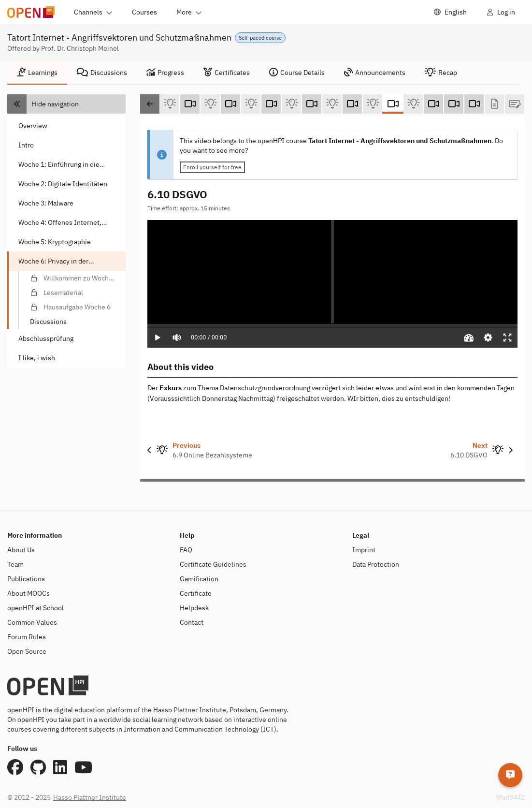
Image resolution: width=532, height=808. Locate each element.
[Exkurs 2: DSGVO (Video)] (474, 104)
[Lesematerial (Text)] (494, 104)
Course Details (297, 73)
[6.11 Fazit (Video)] (433, 104)
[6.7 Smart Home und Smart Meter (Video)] (271, 104)
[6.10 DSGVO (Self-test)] (413, 104)
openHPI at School (36, 608)
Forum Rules (27, 637)
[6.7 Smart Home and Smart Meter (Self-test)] (291, 104)
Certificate (196, 593)
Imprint (364, 550)
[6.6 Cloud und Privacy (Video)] (230, 104)
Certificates (227, 73)
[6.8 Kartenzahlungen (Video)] (312, 104)
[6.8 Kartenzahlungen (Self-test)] (332, 104)
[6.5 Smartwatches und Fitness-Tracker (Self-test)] (210, 104)
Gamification (199, 579)
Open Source (27, 651)
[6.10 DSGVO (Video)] (393, 104)
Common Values (32, 622)
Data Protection (376, 564)
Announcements (375, 73)
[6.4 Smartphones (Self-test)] (170, 104)
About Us (21, 550)
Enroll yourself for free (212, 167)
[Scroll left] (150, 104)
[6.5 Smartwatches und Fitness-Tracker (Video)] (190, 104)
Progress (165, 73)
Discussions (102, 73)
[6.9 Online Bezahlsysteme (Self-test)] (373, 104)
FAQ (186, 550)
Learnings (37, 73)
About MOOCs (29, 593)
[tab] (37, 73)
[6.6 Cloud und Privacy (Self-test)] (251, 104)
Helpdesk (194, 608)
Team (15, 564)
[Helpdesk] (510, 772)
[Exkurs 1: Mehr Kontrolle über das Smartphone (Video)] (454, 104)
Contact (192, 622)
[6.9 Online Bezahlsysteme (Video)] (352, 104)
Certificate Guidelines (213, 564)
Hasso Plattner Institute (90, 797)
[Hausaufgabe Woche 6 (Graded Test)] (515, 104)
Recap (441, 73)
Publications (26, 579)
